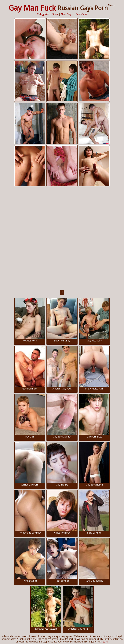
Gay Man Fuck (32, 8)
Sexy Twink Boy (62, 320)
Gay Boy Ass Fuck (62, 416)
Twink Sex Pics (30, 560)
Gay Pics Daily (94, 320)
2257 (105, 642)
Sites (55, 14)
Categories (43, 14)
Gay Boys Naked (94, 464)
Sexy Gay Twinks (94, 560)
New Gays (67, 14)
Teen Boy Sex (62, 560)
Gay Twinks (62, 464)
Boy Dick (30, 416)
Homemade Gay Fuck (30, 512)
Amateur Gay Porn (78, 608)
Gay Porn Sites (94, 416)
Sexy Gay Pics (94, 512)
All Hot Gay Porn (30, 464)
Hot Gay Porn (30, 320)
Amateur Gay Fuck (62, 368)
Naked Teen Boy (62, 512)
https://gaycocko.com (46, 608)
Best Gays (81, 14)
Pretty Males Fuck (94, 368)
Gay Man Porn (30, 368)
